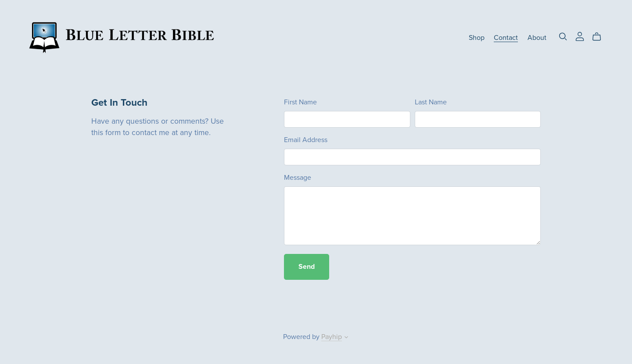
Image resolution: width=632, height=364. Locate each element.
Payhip (332, 337)
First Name (300, 102)
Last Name (431, 102)
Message (298, 178)
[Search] (563, 37)
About (537, 38)
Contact (506, 38)
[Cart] (600, 37)
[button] (346, 338)
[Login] (580, 36)
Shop (477, 38)
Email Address (306, 140)
